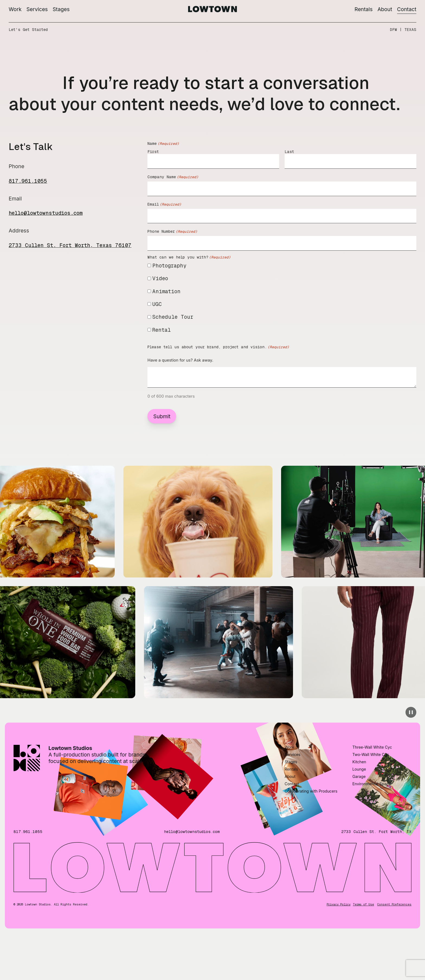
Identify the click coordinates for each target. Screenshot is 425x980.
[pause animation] (411, 712)
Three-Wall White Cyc (372, 783)
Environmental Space (372, 820)
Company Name (173, 177)
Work (15, 9)
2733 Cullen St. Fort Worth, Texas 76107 (70, 245)
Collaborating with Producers (311, 827)
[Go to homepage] (212, 10)
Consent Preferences (394, 941)
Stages (61, 9)
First (153, 152)
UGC (157, 304)
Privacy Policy (339, 941)
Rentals (364, 9)
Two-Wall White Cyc (371, 791)
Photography (169, 266)
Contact (407, 9)
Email (164, 204)
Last (289, 152)
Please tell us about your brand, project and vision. (218, 347)
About (385, 9)
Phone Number (172, 232)
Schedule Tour (173, 317)
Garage (359, 813)
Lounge (359, 805)
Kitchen (359, 798)
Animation (166, 291)
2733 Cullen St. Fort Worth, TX (376, 868)
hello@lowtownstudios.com (46, 213)
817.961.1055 (28, 181)
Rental (162, 330)
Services (37, 9)
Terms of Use (363, 941)
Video (160, 278)
